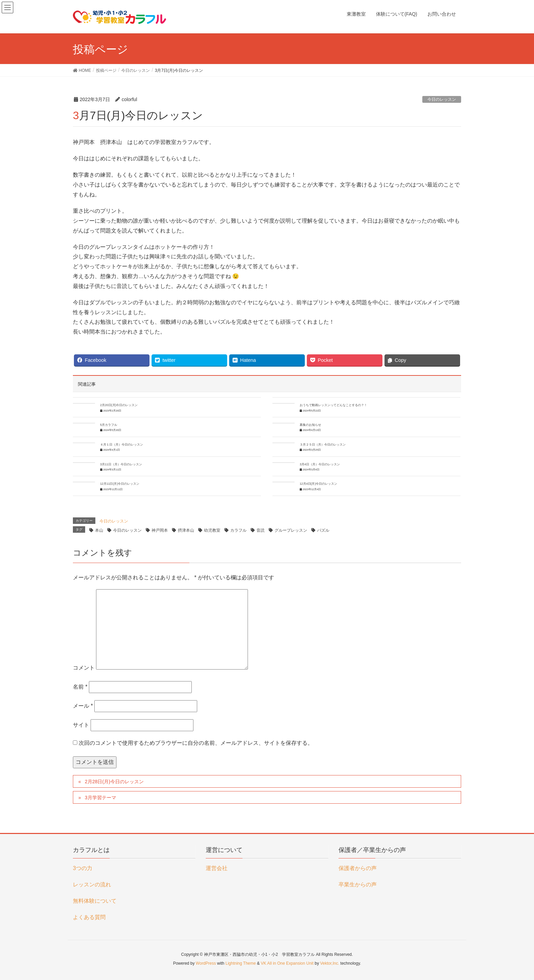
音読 (261, 530)
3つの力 (83, 868)
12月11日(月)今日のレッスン (120, 484)
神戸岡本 (160, 530)
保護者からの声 (358, 868)
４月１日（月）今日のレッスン (122, 445)
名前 (80, 687)
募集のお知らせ (310, 425)
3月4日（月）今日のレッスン (320, 464)
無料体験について (95, 901)
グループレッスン (291, 530)
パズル (323, 530)
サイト (81, 725)
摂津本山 (186, 530)
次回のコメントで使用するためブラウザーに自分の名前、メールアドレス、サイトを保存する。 (196, 743)
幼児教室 (212, 530)
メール (83, 706)
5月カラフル (109, 425)
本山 (99, 530)
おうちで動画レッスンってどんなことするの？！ (333, 405)
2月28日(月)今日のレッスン (114, 782)
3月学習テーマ (100, 798)
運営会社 (217, 868)
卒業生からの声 (358, 885)
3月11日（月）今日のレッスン (121, 464)
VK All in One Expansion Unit (287, 963)
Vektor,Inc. (330, 963)
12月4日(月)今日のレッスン (318, 484)
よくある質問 (89, 917)
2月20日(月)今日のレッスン (119, 405)
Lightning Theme (241, 963)
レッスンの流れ (92, 885)
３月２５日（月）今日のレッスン (323, 445)
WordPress (206, 963)
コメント (84, 668)
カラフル (238, 530)
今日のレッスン (442, 99)
